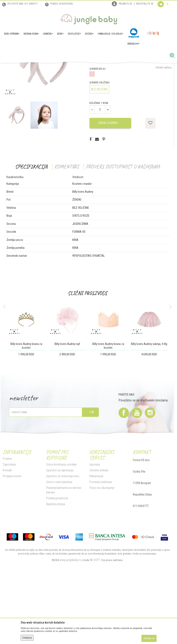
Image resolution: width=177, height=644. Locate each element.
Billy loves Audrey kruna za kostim (26, 410)
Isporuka (94, 528)
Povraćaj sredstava (100, 546)
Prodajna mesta (11, 540)
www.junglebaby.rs (70, 624)
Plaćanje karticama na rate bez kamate (63, 554)
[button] (174, 56)
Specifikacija (31, 230)
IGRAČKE (35, 69)
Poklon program (50, 69)
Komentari (66, 230)
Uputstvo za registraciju (59, 534)
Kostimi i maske (69, 69)
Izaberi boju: (97, 133)
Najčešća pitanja (55, 568)
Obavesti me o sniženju (159, 100)
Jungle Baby (8, 69)
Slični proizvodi (87, 357)
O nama (7, 522)
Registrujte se (145, 4)
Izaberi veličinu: (99, 146)
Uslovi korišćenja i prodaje (61, 528)
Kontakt (7, 534)
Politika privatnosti (57, 562)
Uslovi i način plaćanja (59, 546)
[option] (43, 122)
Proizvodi (23, 69)
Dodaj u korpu (108, 187)
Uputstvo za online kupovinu (62, 540)
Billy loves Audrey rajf (67, 408)
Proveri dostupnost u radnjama (122, 230)
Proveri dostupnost (108, 120)
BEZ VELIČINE (99, 153)
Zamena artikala (98, 534)
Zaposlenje (9, 528)
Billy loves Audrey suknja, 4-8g (149, 408)
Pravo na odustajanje (101, 552)
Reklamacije (96, 540)
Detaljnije (27, 638)
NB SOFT (94, 624)
